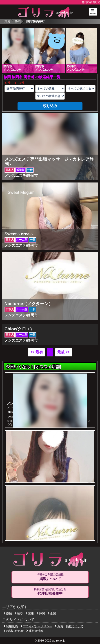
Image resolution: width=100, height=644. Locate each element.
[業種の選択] (50, 89)
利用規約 (11, 626)
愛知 (8, 614)
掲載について (75, 626)
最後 (64, 352)
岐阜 (19, 614)
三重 (30, 614)
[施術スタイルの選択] (81, 89)
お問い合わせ (14, 631)
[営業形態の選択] (50, 96)
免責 (59, 626)
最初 (36, 352)
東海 (7, 21)
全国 (52, 614)
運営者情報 (35, 631)
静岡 (18, 21)
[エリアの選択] (19, 89)
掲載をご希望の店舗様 (50, 577)
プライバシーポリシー (36, 626)
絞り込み (50, 106)
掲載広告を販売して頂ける (50, 592)
